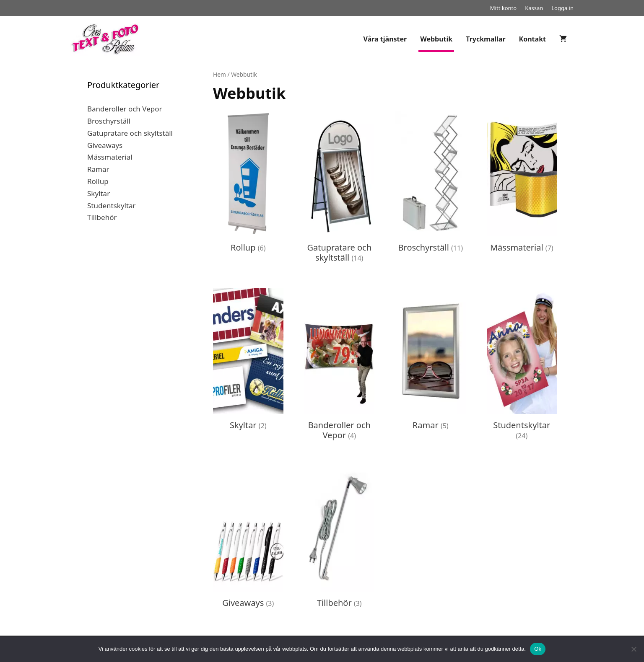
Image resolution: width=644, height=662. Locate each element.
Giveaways (105, 145)
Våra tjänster (385, 39)
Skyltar (99, 193)
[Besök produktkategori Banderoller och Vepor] (340, 367)
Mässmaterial (110, 157)
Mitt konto (503, 8)
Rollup (98, 181)
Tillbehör (102, 217)
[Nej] (634, 649)
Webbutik (436, 39)
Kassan (534, 8)
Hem (219, 74)
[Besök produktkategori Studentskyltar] (522, 367)
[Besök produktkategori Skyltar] (248, 362)
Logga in (562, 8)
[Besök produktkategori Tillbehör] (340, 539)
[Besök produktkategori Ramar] (431, 362)
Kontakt (532, 39)
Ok (538, 649)
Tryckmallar (486, 39)
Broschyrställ (109, 121)
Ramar (98, 169)
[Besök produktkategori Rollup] (248, 184)
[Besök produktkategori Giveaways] (248, 539)
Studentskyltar (112, 206)
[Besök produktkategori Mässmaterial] (522, 184)
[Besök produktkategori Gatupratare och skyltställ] (340, 189)
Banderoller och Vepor (125, 109)
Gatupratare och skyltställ (130, 133)
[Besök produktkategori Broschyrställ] (431, 184)
